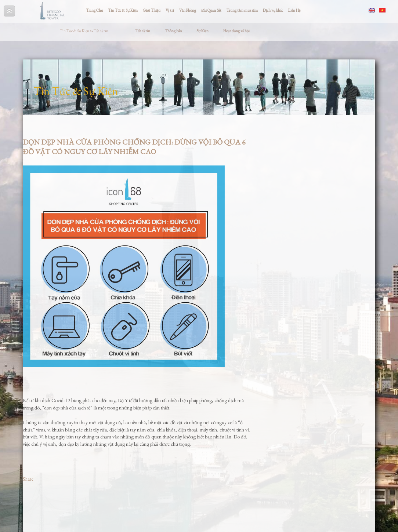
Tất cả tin (101, 31)
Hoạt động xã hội (236, 31)
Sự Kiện (202, 31)
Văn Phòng (188, 10)
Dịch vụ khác (273, 10)
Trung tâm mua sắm (242, 10)
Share (28, 479)
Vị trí (170, 10)
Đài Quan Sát (211, 10)
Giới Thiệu (152, 10)
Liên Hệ (294, 10)
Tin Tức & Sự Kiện (123, 10)
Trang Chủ (95, 10)
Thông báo (173, 31)
